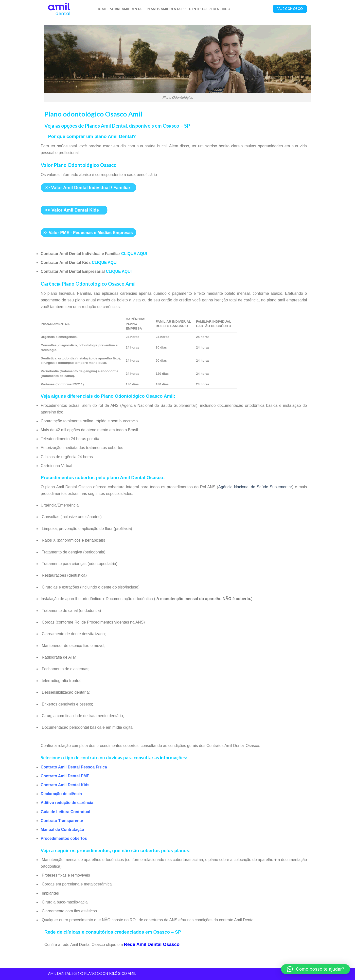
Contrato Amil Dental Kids (65, 785)
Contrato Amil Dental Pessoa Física (74, 767)
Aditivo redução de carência (67, 803)
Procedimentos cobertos (64, 838)
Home (101, 9)
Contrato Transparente (62, 821)
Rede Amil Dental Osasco (152, 944)
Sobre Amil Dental (127, 9)
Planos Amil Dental (166, 9)
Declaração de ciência (61, 794)
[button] (316, 969)
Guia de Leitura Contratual (65, 812)
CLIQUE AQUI (134, 254)
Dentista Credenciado (210, 9)
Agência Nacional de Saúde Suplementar (255, 487)
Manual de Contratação (62, 830)
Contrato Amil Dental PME (65, 776)
